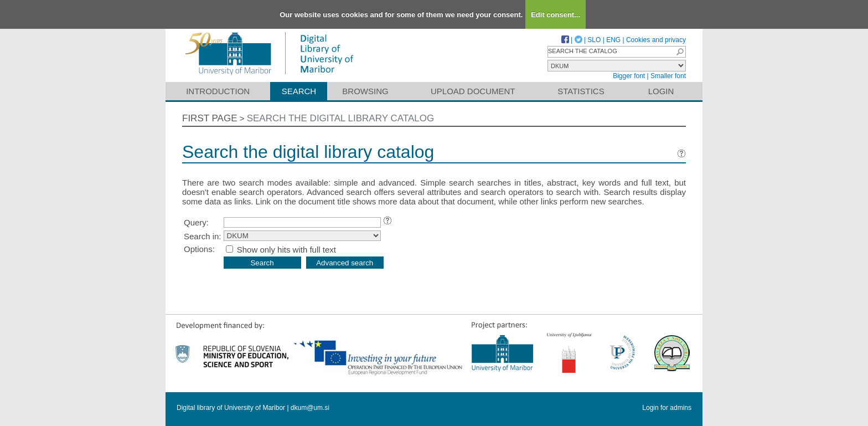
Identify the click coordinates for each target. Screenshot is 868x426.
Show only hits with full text (286, 250)
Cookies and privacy (656, 40)
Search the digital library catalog (341, 118)
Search (299, 91)
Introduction (218, 91)
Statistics (581, 91)
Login (661, 91)
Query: (196, 222)
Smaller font (668, 76)
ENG (613, 40)
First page (210, 118)
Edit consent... (556, 15)
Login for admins (667, 408)
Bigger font (629, 76)
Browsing (365, 91)
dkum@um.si (310, 408)
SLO (594, 40)
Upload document (473, 91)
